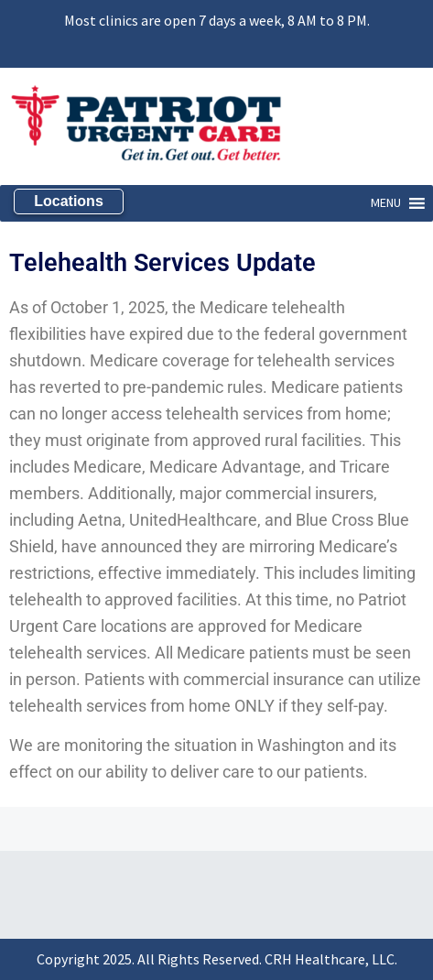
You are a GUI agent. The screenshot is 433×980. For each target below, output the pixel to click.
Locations (69, 201)
